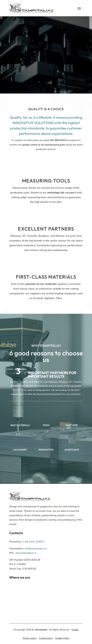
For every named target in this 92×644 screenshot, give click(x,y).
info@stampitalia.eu (36, 549)
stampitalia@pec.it (26, 553)
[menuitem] (31, 8)
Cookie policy (46, 638)
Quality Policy (62, 638)
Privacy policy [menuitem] (30, 638)
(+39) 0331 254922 (33, 542)
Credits (75, 630)
